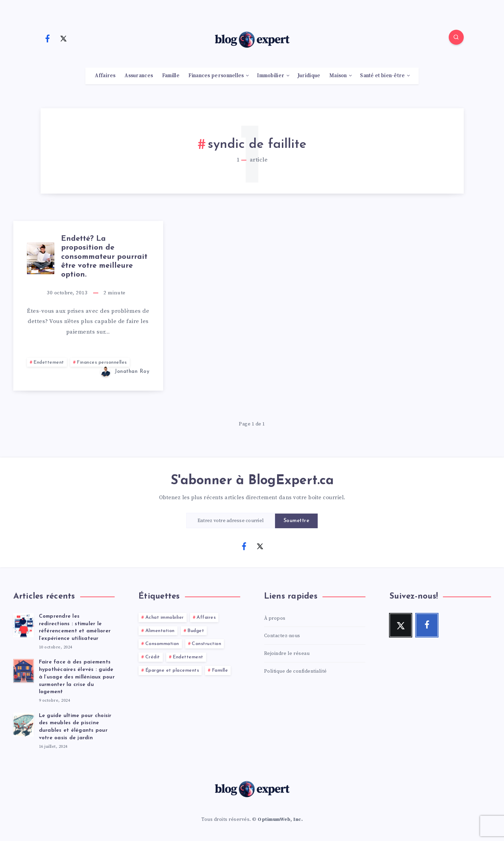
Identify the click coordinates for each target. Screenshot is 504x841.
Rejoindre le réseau (287, 654)
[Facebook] (48, 38)
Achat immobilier (165, 618)
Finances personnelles (216, 76)
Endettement (49, 362)
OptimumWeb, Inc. (280, 819)
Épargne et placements (172, 670)
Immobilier (271, 76)
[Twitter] (63, 38)
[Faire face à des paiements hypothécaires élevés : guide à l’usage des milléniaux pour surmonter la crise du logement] (24, 670)
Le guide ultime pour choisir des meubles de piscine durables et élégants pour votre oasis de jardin (75, 727)
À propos (275, 618)
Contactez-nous (282, 636)
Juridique (309, 76)
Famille (171, 76)
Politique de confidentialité (296, 671)
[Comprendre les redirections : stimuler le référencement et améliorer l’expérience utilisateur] (24, 624)
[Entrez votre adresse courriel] (231, 521)
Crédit (153, 657)
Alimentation (160, 631)
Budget (196, 631)
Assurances (139, 76)
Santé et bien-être (382, 76)
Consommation (162, 644)
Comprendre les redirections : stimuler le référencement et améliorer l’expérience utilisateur (75, 628)
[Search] (456, 37)
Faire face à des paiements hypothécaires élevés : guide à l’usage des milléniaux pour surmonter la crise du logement (77, 677)
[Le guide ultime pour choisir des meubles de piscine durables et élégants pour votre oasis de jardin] (24, 724)
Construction (206, 644)
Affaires (105, 76)
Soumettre (297, 521)
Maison (338, 76)
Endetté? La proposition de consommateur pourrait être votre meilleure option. (104, 257)
